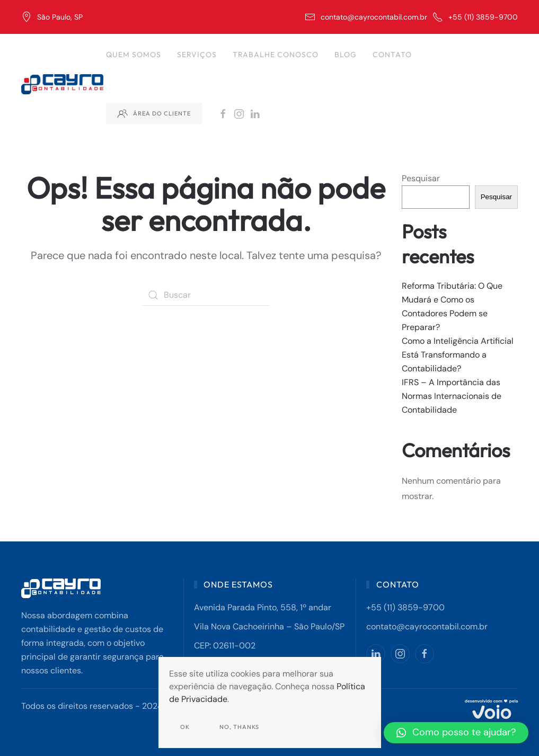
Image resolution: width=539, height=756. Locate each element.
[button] (456, 733)
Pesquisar (421, 178)
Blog (346, 55)
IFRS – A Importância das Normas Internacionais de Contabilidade (452, 396)
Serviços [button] (197, 55)
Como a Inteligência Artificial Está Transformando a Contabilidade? (458, 355)
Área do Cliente (154, 113)
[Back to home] (64, 84)
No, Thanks (239, 727)
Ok (185, 727)
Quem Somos (134, 55)
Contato (392, 55)
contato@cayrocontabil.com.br (366, 17)
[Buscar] (206, 295)
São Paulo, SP (52, 17)
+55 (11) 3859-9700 (475, 17)
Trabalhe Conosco (276, 55)
